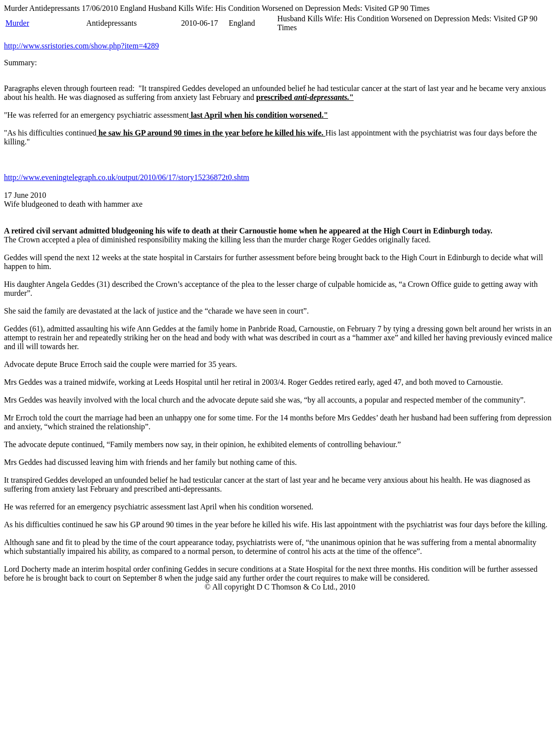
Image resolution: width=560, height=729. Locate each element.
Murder (17, 23)
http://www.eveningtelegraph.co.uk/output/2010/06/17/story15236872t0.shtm (127, 177)
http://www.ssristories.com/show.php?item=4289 (81, 46)
